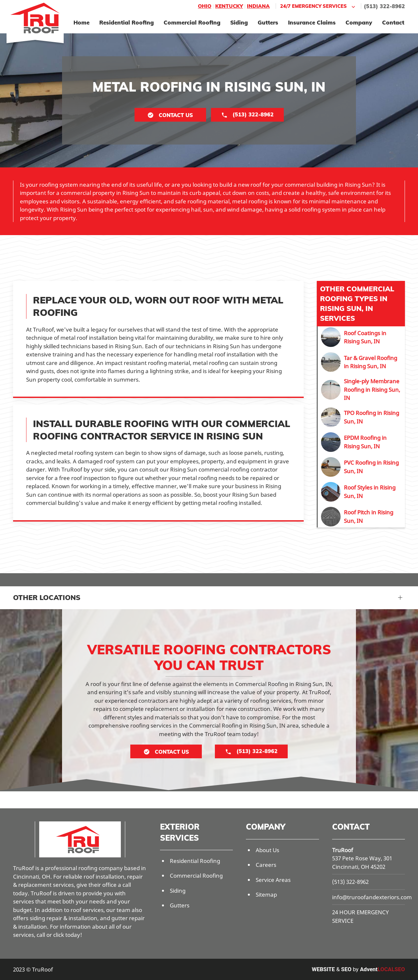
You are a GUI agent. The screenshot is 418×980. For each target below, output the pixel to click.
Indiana (258, 6)
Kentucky (229, 6)
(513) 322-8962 (384, 6)
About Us (267, 850)
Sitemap (266, 894)
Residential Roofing (127, 22)
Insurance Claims (312, 22)
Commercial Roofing (192, 22)
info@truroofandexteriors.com (372, 897)
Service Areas (273, 880)
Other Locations (47, 597)
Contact (393, 22)
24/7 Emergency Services (318, 6)
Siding (239, 22)
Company (359, 22)
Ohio (205, 6)
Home (81, 22)
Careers (266, 865)
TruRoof (343, 850)
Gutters (268, 22)
